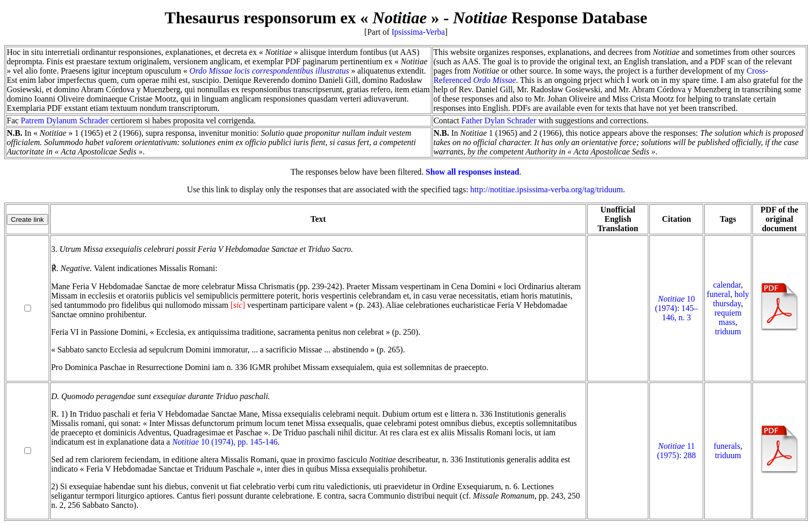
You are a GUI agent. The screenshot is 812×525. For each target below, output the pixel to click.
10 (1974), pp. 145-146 (225, 442)
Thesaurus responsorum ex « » (302, 18)
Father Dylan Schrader (499, 120)
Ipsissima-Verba (418, 32)
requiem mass (728, 317)
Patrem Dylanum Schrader (65, 120)
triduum (728, 331)
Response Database (550, 18)
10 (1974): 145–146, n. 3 (677, 308)
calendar (727, 285)
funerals (727, 446)
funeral (719, 294)
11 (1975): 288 (677, 451)
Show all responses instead (473, 172)
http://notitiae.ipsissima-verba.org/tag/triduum (547, 189)
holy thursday (731, 299)
